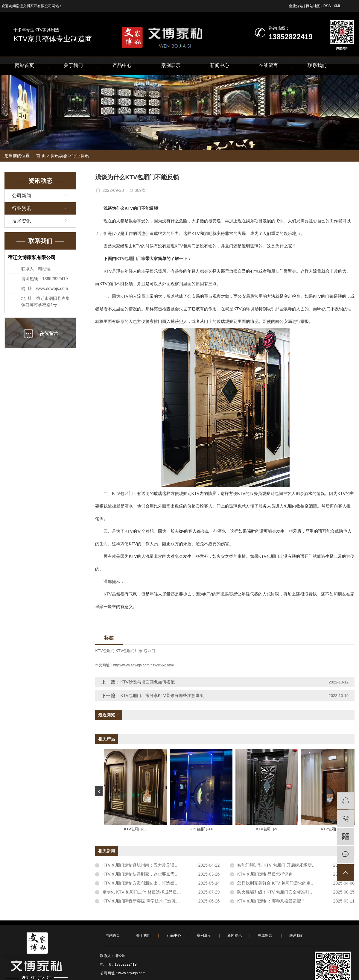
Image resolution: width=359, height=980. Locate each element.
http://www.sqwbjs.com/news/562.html (143, 665)
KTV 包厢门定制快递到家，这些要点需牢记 (143, 874)
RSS (327, 6)
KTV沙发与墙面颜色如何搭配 (147, 682)
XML (337, 6)
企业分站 (296, 6)
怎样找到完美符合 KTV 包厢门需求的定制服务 (280, 883)
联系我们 (317, 65)
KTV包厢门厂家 (129, 651)
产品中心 (122, 65)
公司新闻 (22, 196)
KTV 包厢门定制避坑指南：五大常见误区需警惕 (147, 865)
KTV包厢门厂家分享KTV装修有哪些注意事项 (162, 695)
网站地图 (313, 6)
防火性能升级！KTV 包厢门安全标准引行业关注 (282, 892)
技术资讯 (22, 221)
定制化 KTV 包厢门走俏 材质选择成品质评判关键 (148, 892)
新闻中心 (220, 65)
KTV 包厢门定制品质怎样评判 (265, 874)
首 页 (41, 156)
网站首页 (25, 65)
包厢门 (149, 651)
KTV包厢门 (105, 651)
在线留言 (268, 65)
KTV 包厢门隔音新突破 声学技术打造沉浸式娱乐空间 (152, 901)
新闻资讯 (235, 935)
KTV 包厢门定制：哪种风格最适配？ (271, 901)
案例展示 (171, 65)
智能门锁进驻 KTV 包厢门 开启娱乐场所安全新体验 (285, 865)
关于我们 (73, 65)
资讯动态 (59, 156)
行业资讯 (80, 156)
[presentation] (99, 791)
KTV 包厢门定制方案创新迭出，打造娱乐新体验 (147, 883)
